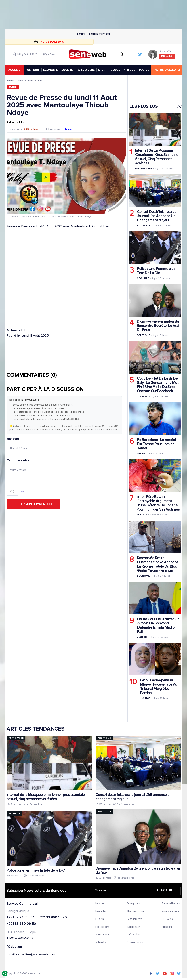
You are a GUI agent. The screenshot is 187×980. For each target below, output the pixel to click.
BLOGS (115, 70)
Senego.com (134, 904)
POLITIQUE (32, 70)
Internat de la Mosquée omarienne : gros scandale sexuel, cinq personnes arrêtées (46, 797)
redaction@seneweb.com (36, 955)
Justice (142, 637)
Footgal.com (102, 927)
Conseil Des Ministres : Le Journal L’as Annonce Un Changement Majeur (157, 216)
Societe (142, 397)
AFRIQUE (129, 70)
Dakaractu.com (135, 943)
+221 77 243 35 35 (21, 918)
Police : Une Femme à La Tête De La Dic (156, 271)
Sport (141, 453)
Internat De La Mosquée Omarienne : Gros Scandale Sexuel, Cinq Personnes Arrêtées (157, 157)
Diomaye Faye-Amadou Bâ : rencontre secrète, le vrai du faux (137, 870)
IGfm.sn (99, 919)
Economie (143, 576)
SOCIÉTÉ (67, 70)
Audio (31, 80)
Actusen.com (102, 935)
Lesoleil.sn (101, 912)
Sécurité (143, 278)
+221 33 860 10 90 (52, 918)
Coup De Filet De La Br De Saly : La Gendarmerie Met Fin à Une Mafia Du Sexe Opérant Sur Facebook (158, 385)
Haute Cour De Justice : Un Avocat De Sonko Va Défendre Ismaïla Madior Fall (158, 626)
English (69, 129)
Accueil (81, 34)
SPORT (103, 70)
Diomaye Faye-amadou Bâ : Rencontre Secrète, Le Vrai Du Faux (158, 326)
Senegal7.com (134, 919)
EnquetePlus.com (171, 904)
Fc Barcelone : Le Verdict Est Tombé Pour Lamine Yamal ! (156, 444)
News (21, 80)
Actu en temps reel (100, 34)
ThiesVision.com (136, 912)
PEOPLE (144, 70)
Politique (143, 225)
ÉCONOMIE (50, 70)
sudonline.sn (133, 927)
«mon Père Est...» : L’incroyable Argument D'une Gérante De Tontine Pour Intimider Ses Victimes (158, 503)
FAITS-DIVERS (85, 70)
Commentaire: (64, 477)
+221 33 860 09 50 (21, 924)
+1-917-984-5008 (20, 939)
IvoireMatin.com (170, 912)
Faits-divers (143, 168)
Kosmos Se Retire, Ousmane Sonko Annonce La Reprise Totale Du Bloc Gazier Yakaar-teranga (157, 564)
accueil (14, 70)
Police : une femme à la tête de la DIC (36, 870)
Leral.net (100, 904)
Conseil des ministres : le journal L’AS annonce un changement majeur (133, 797)
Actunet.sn (101, 943)
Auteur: (64, 445)
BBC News (167, 919)
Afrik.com (167, 927)
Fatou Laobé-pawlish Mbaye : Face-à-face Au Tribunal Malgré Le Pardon (159, 687)
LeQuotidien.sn (135, 935)
